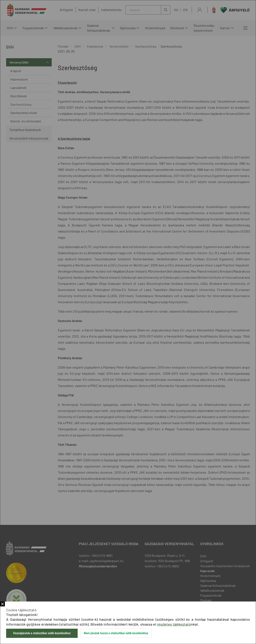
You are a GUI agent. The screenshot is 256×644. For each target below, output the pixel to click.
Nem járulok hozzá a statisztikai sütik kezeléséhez (116, 633)
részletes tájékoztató (174, 624)
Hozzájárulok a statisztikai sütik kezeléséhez (42, 633)
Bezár (2, 604)
